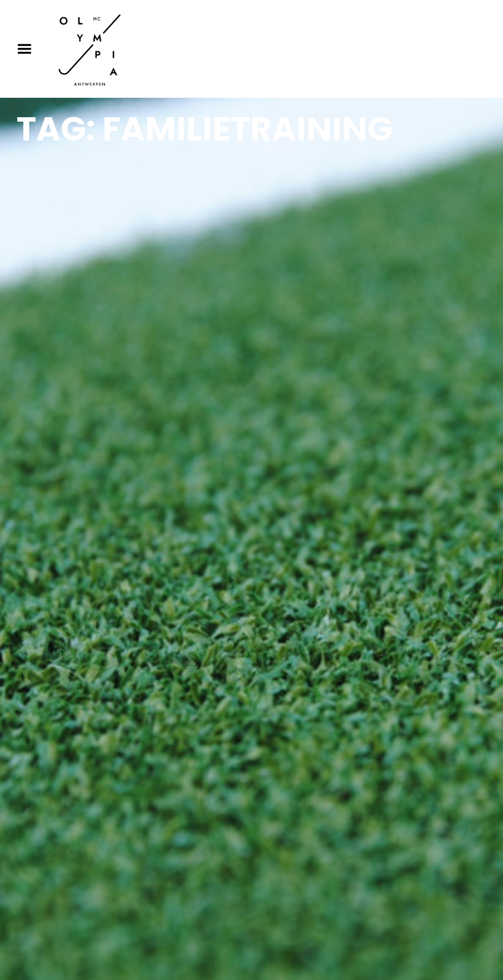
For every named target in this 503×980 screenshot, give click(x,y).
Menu (28, 49)
